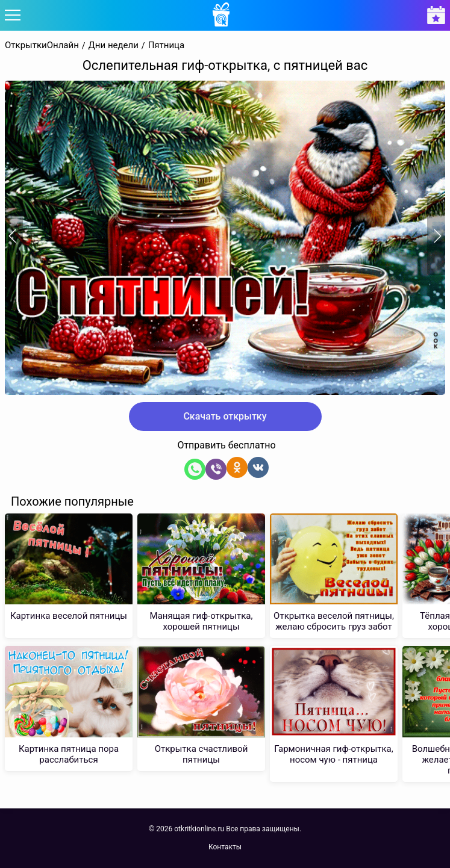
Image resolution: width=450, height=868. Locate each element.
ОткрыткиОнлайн (42, 45)
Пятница (167, 45)
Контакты (225, 847)
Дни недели (114, 45)
